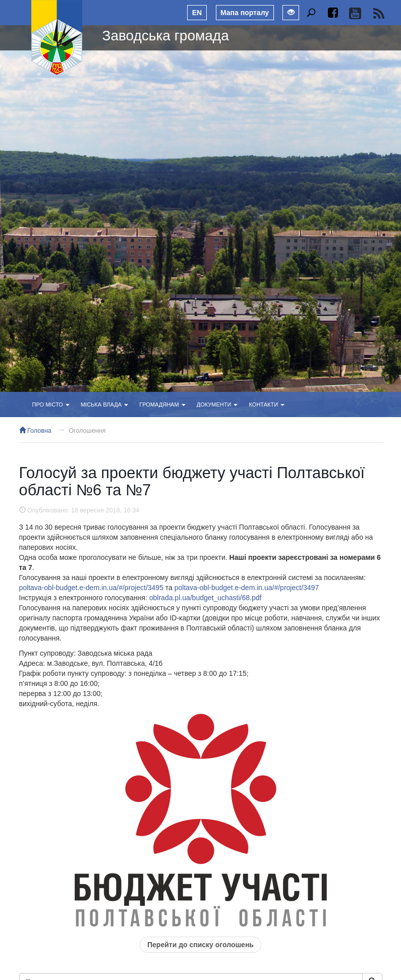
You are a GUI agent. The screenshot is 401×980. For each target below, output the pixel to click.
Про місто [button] (51, 405)
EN (197, 13)
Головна (35, 431)
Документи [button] (217, 405)
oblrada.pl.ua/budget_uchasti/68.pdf (206, 598)
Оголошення (87, 431)
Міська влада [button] (104, 405)
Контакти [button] (267, 405)
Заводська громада (166, 36)
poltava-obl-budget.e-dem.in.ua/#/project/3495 (91, 588)
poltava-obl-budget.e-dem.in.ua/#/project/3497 (247, 588)
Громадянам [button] (162, 405)
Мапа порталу (245, 13)
